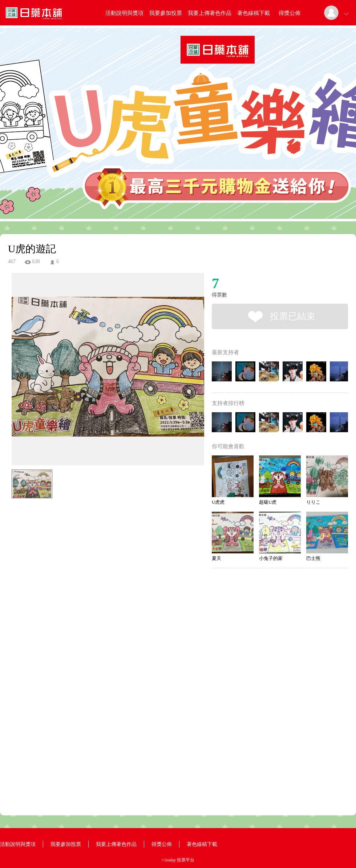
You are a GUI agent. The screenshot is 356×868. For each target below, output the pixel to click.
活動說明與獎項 (124, 13)
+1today (169, 860)
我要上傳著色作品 (210, 13)
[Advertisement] (97, 534)
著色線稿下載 (254, 13)
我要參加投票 (166, 13)
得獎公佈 (290, 13)
